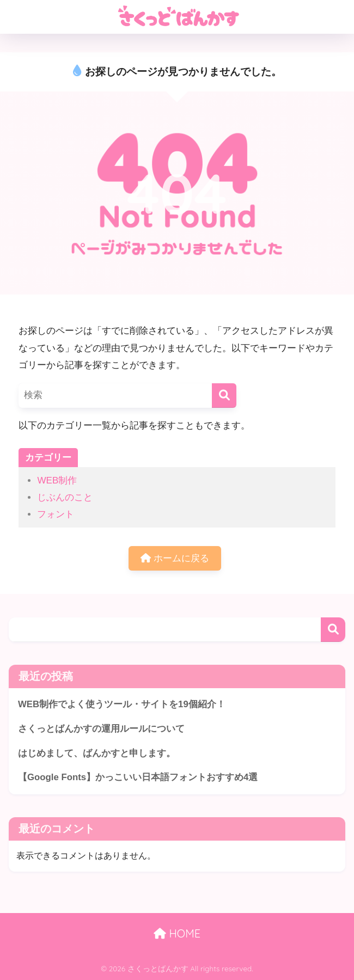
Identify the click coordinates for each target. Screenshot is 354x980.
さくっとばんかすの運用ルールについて (101, 729)
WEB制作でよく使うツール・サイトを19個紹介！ (122, 704)
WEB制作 (57, 480)
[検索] (224, 396)
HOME (177, 933)
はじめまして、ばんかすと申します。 (97, 753)
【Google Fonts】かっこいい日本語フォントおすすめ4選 (138, 777)
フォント (56, 514)
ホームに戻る (175, 558)
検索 (333, 630)
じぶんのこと (65, 497)
